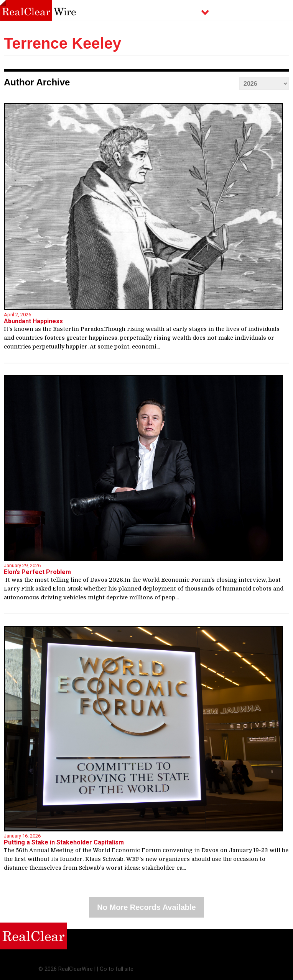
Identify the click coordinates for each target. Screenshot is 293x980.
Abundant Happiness (33, 321)
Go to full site (117, 969)
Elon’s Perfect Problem (37, 572)
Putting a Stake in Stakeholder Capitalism (64, 842)
